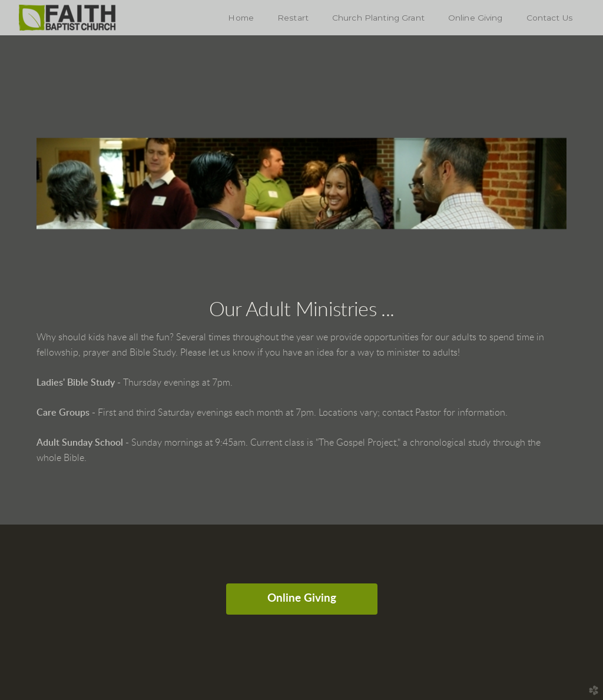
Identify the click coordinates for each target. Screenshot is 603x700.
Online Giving (302, 598)
